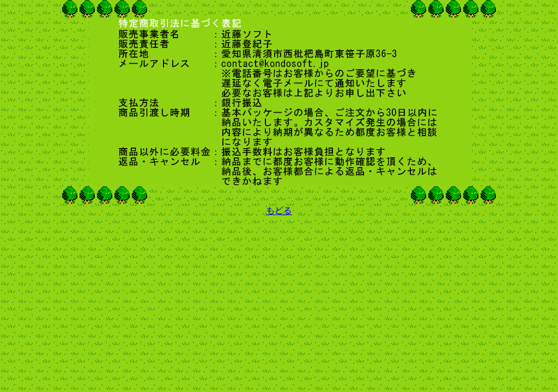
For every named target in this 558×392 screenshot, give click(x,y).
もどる (279, 210)
